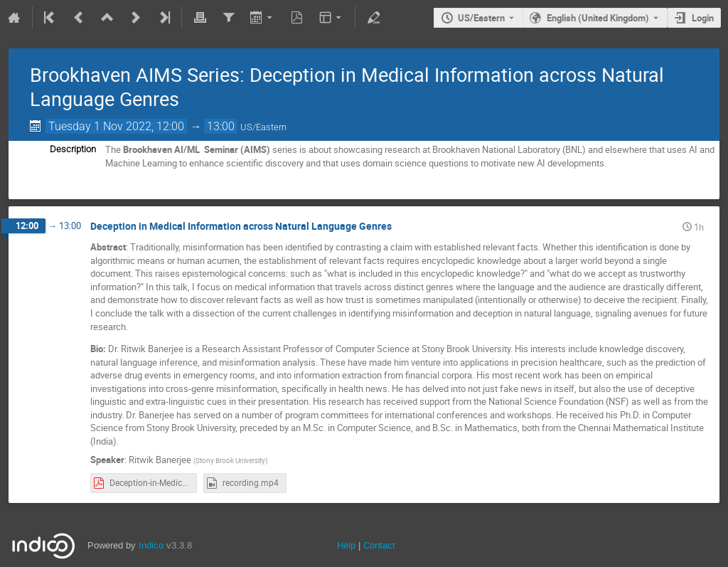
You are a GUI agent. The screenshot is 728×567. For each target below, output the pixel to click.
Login (703, 18)
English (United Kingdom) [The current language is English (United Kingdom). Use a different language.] (598, 18)
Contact (379, 545)
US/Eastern (481, 18)
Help (346, 545)
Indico (151, 545)
